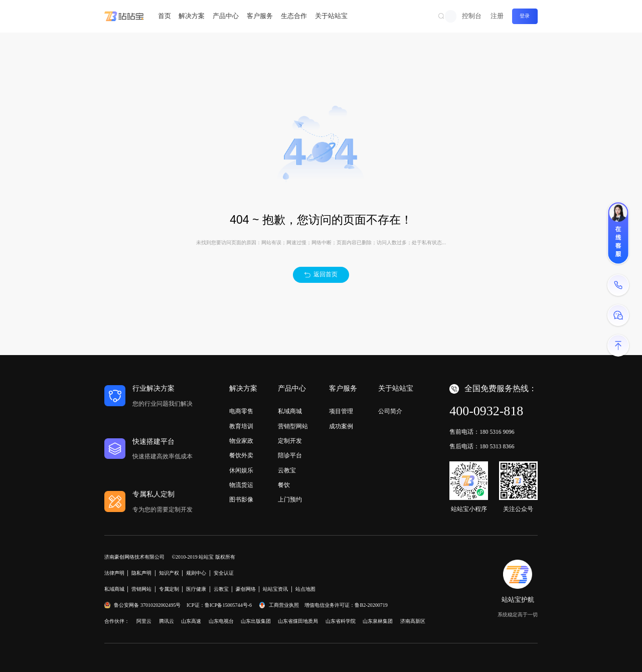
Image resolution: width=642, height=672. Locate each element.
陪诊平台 (290, 455)
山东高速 (191, 621)
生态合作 (294, 16)
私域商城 (290, 411)
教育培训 (241, 426)
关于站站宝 (331, 16)
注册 (497, 16)
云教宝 (287, 470)
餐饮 (284, 485)
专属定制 (169, 589)
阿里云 (144, 621)
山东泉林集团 (378, 621)
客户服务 (260, 16)
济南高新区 (413, 621)
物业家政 (241, 441)
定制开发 (290, 441)
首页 (165, 16)
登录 (525, 16)
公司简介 (390, 411)
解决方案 (192, 16)
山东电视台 (221, 621)
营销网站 (141, 589)
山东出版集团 (256, 621)
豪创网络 (246, 589)
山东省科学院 (341, 621)
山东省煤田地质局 (298, 621)
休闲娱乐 (241, 470)
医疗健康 (196, 589)
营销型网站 (293, 426)
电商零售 (241, 411)
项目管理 (341, 411)
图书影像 (241, 499)
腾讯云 (167, 621)
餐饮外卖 (241, 455)
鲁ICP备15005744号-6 (228, 605)
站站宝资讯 (275, 589)
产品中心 (226, 16)
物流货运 (241, 485)
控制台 (472, 16)
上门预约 (290, 499)
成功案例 (341, 426)
